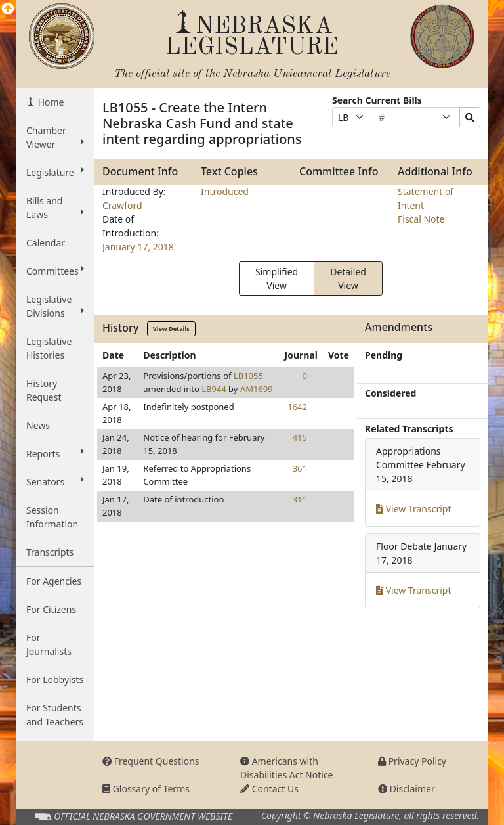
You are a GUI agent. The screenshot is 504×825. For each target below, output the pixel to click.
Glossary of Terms (146, 789)
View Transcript (414, 509)
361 (300, 468)
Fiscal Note (421, 219)
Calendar (46, 243)
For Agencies (54, 581)
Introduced (225, 191)
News (38, 425)
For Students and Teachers (55, 715)
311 (300, 499)
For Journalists (49, 644)
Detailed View (348, 279)
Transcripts (50, 552)
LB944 (214, 389)
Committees (55, 271)
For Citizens (51, 609)
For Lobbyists (55, 680)
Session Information (52, 517)
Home (50, 102)
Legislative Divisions (55, 306)
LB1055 (248, 376)
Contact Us (269, 789)
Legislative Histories (49, 348)
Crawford (122, 205)
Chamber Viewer (55, 137)
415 (300, 437)
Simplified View (277, 279)
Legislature (55, 172)
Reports (55, 453)
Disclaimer (407, 789)
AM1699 (257, 389)
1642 (297, 407)
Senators (55, 481)
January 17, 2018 (138, 247)
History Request (44, 390)
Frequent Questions (151, 761)
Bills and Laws (55, 208)
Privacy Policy (412, 761)
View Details (171, 329)
